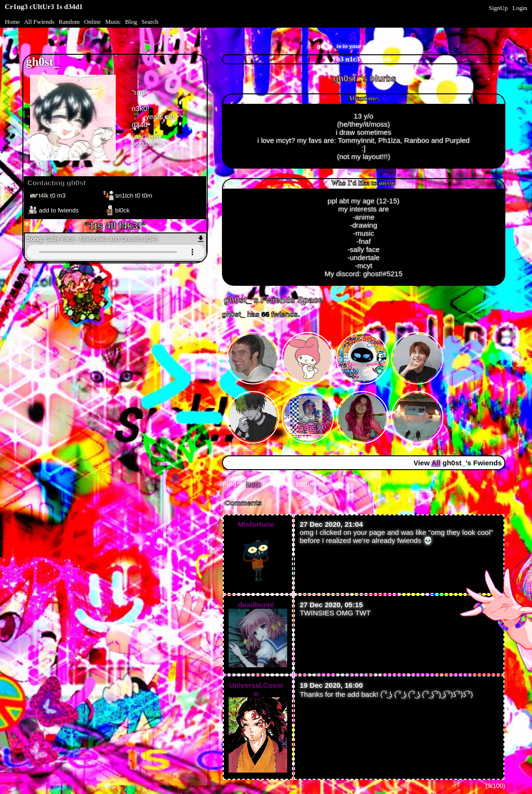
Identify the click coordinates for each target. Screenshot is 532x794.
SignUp (498, 8)
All (39, 22)
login (253, 484)
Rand (69, 22)
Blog (131, 22)
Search (150, 22)
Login (520, 8)
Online (92, 22)
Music (113, 22)
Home (12, 22)
